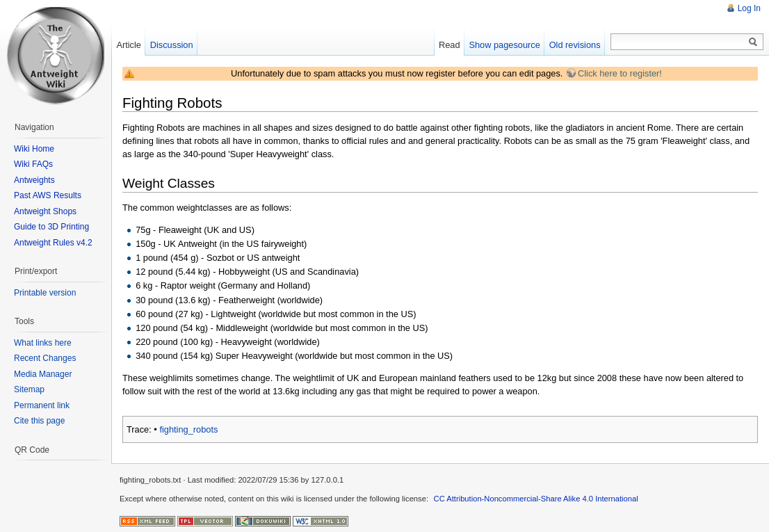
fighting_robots (188, 429)
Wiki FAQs (33, 164)
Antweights (34, 180)
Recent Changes (45, 358)
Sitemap (29, 389)
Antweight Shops (45, 211)
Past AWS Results (48, 195)
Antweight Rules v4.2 (53, 243)
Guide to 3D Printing (51, 227)
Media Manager (43, 374)
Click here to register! (620, 73)
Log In (749, 8)
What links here (43, 343)
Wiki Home (34, 149)
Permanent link (42, 405)
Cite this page (39, 421)
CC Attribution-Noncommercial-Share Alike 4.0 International (536, 499)
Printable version (45, 293)
